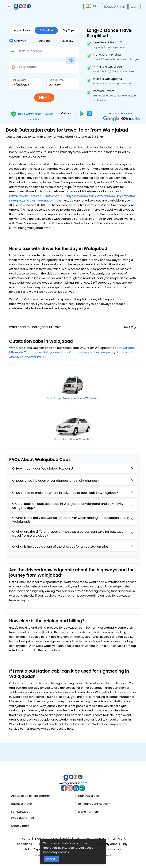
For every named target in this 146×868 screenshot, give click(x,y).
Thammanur (53, 196)
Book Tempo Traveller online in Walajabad (73, 398)
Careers (101, 839)
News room (115, 849)
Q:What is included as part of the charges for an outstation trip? (60, 547)
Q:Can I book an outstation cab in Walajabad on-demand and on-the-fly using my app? (68, 506)
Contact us (83, 839)
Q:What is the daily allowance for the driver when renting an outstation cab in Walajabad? (71, 520)
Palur (59, 200)
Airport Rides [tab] (22, 30)
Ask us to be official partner (31, 796)
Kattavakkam (19, 196)
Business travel (22, 804)
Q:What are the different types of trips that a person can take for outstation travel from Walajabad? (69, 534)
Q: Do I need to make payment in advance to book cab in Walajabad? (65, 493)
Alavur (31, 200)
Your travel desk (89, 796)
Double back (20, 826)
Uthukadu (36, 196)
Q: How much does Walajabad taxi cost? (43, 469)
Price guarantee (23, 818)
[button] (8, 7)
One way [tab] (17, 40)
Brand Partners (88, 812)
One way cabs (107, 844)
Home (26, 839)
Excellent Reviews (120, 113)
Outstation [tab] (46, 30)
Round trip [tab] (41, 40)
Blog (38, 839)
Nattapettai (17, 200)
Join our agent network (94, 804)
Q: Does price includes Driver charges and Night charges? (56, 481)
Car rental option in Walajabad (73, 439)
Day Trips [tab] (68, 30)
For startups (20, 812)
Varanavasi (45, 200)
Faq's (67, 839)
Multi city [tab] (65, 40)
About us (52, 839)
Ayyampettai (126, 196)
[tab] (20, 41)
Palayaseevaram (76, 196)
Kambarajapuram (102, 196)
